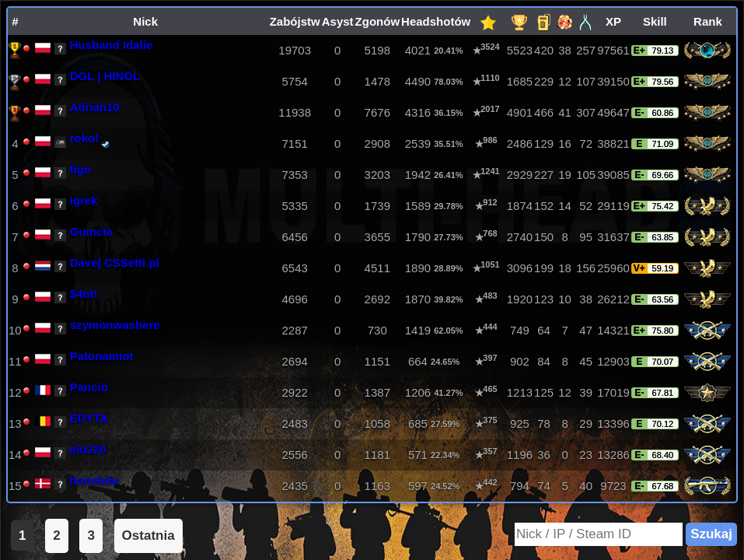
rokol (84, 138)
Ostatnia (148, 535)
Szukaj (711, 534)
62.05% (448, 330)
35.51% (448, 143)
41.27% (448, 392)
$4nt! (84, 294)
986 (490, 140)
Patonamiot (102, 356)
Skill (655, 21)
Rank (708, 21)
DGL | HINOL (105, 76)
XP (613, 21)
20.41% (448, 50)
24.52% (445, 486)
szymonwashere (115, 325)
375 (490, 420)
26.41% (448, 175)
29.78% (448, 206)
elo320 (88, 449)
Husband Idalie (112, 45)
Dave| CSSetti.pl (115, 262)
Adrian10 (95, 107)
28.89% (448, 268)
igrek (84, 200)
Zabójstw (295, 21)
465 (490, 389)
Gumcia (91, 231)
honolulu (94, 480)
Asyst (338, 21)
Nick (145, 21)
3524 (490, 47)
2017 (490, 109)
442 (490, 482)
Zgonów (377, 21)
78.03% (448, 81)
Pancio (89, 387)
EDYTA (89, 418)
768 (490, 233)
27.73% (448, 237)
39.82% (448, 299)
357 (490, 451)
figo (81, 169)
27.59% (445, 423)
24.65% (445, 361)
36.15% (448, 112)
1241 (490, 171)
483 (490, 296)
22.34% (445, 455)
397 (490, 358)
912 (490, 202)
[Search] (599, 534)
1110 (490, 78)
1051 (490, 264)
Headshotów (436, 21)
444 (490, 327)
